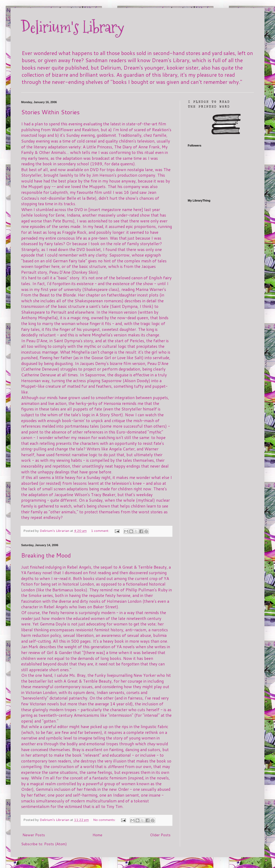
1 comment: (100, 531)
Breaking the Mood (46, 555)
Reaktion (90, 130)
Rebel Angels (79, 567)
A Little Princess (97, 147)
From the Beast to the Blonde (49, 295)
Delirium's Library (73, 27)
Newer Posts (34, 835)
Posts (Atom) (55, 844)
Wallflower (62, 130)
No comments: (105, 820)
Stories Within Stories (50, 112)
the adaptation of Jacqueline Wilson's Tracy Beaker (68, 495)
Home (97, 835)
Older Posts (160, 835)
